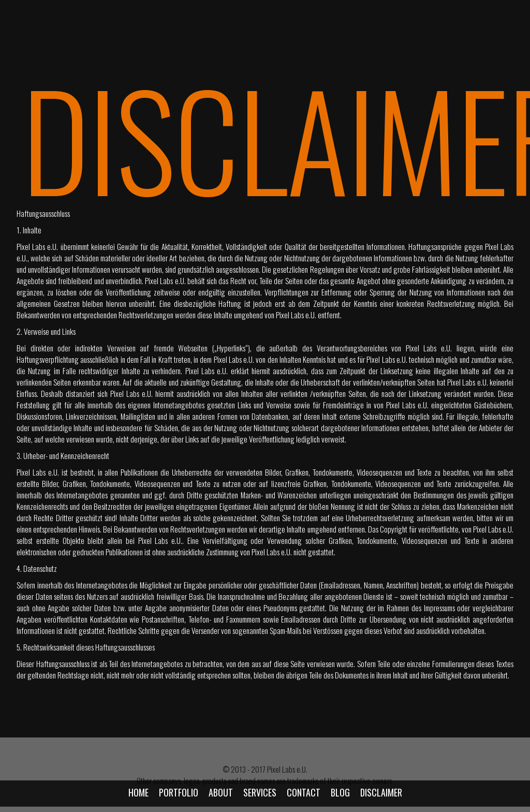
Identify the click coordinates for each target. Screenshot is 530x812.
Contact (304, 792)
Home (138, 792)
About (221, 792)
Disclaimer (381, 792)
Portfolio (179, 792)
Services (260, 792)
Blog (340, 792)
